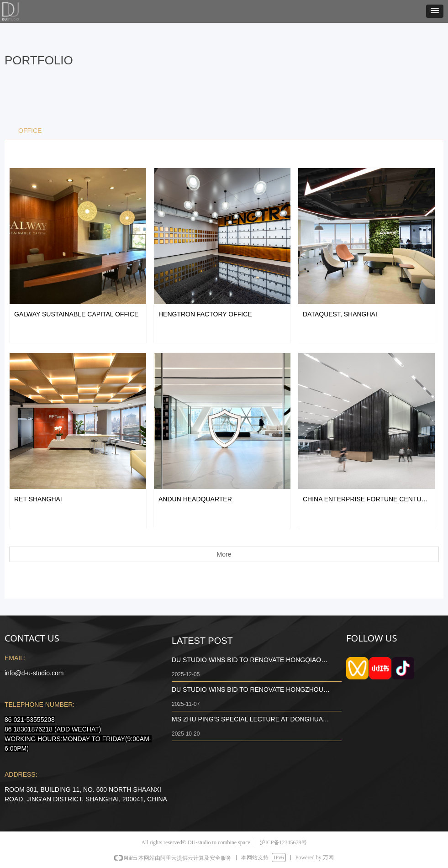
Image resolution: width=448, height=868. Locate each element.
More (224, 554)
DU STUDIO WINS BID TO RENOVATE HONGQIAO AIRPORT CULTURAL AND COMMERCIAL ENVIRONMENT (246, 661)
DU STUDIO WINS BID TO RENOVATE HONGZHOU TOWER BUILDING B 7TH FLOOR (248, 690)
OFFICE (30, 131)
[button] (435, 11)
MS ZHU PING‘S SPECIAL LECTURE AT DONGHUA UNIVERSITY (247, 720)
